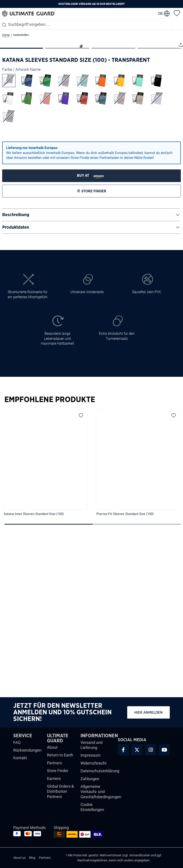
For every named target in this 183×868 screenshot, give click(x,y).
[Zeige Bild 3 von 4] (114, 202)
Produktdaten (16, 381)
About (52, 750)
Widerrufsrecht (93, 766)
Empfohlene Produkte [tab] (50, 553)
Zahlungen (90, 782)
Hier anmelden (148, 715)
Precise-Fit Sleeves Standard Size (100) (125, 667)
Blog (32, 861)
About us (19, 861)
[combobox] (86, 24)
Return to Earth (60, 758)
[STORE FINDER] (91, 329)
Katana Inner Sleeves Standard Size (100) (34, 667)
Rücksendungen (27, 753)
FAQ (17, 745)
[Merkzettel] (177, 13)
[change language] (164, 13)
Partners (54, 766)
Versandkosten (140, 858)
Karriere (54, 781)
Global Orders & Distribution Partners (60, 794)
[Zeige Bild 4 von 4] (160, 202)
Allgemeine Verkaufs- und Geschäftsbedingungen (101, 794)
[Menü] (177, 24)
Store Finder (58, 773)
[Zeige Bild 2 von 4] (67, 202)
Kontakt (20, 761)
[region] (91, 620)
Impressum (91, 758)
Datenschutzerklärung (100, 774)
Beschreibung (16, 368)
